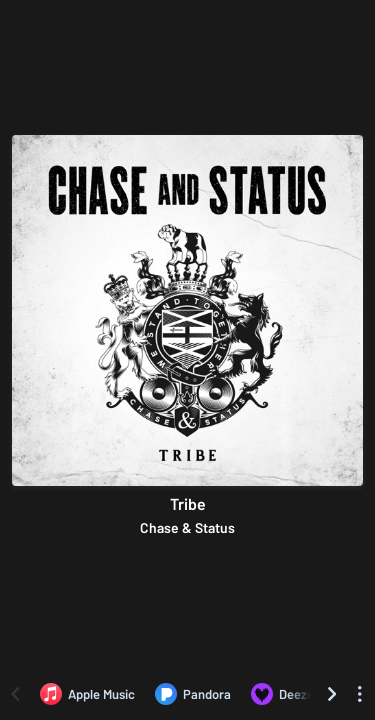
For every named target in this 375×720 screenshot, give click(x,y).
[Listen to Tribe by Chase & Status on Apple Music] (87, 694)
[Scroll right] (332, 694)
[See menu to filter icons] (360, 694)
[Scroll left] (15, 694)
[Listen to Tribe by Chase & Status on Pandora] (193, 694)
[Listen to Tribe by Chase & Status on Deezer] (285, 694)
